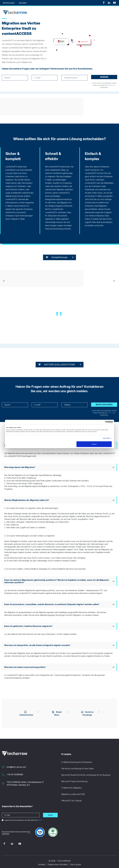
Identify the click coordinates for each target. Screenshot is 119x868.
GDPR (40, 817)
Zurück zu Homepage (90, 712)
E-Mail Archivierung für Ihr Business (77, 759)
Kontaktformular (59, 257)
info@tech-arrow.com (16, 764)
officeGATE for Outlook (71, 798)
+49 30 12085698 (15, 772)
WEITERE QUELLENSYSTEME (60, 365)
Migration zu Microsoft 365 (73, 791)
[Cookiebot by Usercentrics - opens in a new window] (102, 422)
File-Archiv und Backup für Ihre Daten (78, 766)
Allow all (94, 444)
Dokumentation (21, 712)
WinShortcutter (9, 3)
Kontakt (42, 862)
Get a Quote (76, 862)
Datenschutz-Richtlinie (58, 862)
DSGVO (110, 85)
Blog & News (54, 712)
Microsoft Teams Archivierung (74, 778)
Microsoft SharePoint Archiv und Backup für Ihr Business (86, 772)
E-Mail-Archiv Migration (71, 785)
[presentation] (4, 281)
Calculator (23, 3)
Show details (106, 438)
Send (50, 812)
